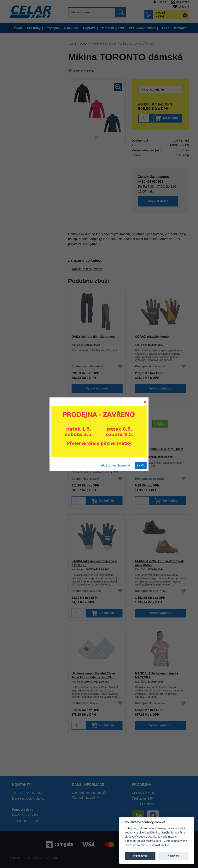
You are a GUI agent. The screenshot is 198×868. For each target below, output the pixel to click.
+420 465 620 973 (150, 181)
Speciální (28, 247)
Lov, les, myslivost (30, 93)
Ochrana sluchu (28, 380)
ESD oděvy (29, 299)
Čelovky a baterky (29, 457)
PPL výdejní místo (142, 28)
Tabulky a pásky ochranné (35, 467)
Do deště (28, 170)
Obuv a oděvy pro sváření (35, 318)
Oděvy (22, 103)
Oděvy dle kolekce (30, 74)
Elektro (23, 515)
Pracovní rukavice (29, 352)
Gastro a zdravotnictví (32, 84)
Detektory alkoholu (30, 428)
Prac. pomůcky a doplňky (34, 361)
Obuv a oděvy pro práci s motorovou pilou (34, 330)
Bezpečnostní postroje (32, 438)
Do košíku (170, 118)
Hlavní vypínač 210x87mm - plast (159, 449)
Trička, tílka (29, 189)
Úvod (18, 28)
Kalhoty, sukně (31, 132)
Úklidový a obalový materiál (36, 419)
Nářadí (22, 505)
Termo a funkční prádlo (33, 342)
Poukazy (24, 524)
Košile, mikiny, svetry (35, 209)
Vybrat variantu (97, 389)
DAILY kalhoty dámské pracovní (95, 336)
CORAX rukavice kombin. (154, 336)
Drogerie (24, 409)
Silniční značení (28, 476)
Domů (72, 44)
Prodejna (52, 28)
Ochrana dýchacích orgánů (35, 399)
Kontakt (180, 28)
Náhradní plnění (112, 28)
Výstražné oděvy (33, 180)
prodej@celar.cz (33, 798)
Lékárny (23, 448)
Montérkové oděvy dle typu (35, 64)
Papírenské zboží (29, 486)
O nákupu (71, 28)
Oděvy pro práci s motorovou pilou (41, 268)
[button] (167, 14)
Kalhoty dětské (31, 151)
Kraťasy (27, 141)
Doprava (89, 28)
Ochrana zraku (27, 371)
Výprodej (19, 57)
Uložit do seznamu (82, 71)
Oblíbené (183, 7)
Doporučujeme (23, 47)
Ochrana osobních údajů (89, 793)
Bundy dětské (31, 122)
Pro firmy (34, 28)
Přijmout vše (140, 856)
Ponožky (27, 237)
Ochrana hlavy (27, 390)
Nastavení (173, 856)
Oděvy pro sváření (34, 256)
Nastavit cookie (159, 845)
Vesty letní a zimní (34, 160)
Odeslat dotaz (158, 202)
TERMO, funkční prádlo (37, 228)
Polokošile (28, 199)
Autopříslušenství (29, 495)
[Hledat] (92, 12)
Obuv (21, 309)
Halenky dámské (33, 218)
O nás (165, 28)
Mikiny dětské (31, 290)
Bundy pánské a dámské (38, 113)
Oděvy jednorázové (34, 280)
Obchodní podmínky (86, 798)
